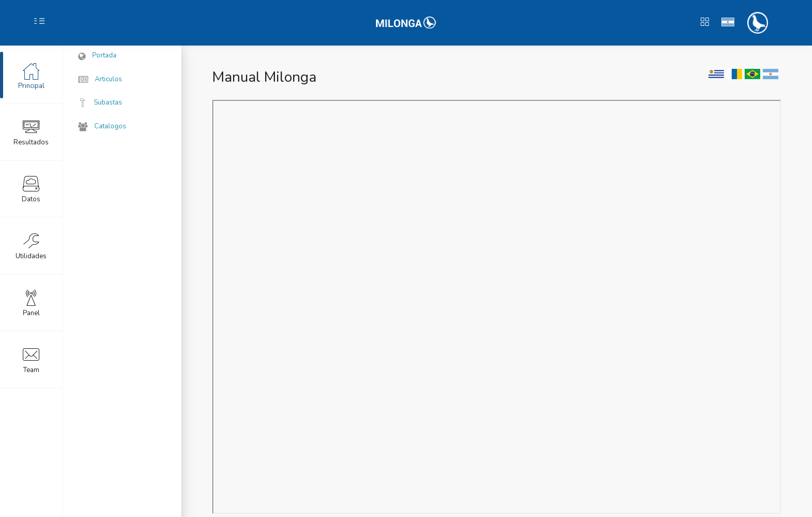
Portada (97, 56)
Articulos (100, 80)
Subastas (100, 102)
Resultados (31, 131)
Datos (31, 188)
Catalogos (102, 127)
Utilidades (31, 245)
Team (31, 359)
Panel (31, 302)
